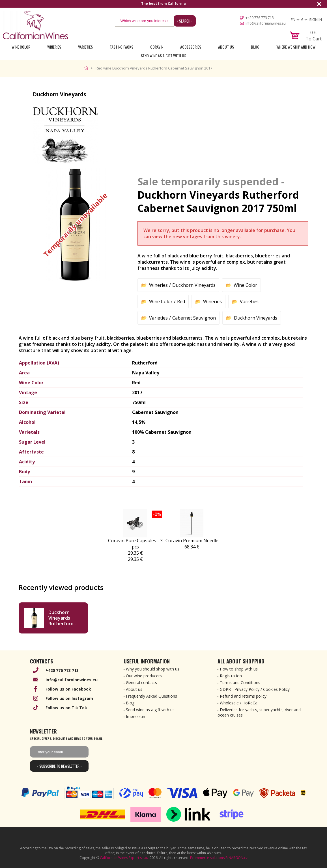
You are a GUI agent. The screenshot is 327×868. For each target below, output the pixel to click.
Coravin (157, 47)
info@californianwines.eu (266, 23)
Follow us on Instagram (69, 698)
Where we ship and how (296, 47)
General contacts (141, 683)
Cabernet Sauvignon (194, 318)
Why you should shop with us (153, 669)
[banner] (35, 25)
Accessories (191, 47)
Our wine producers (144, 676)
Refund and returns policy (243, 696)
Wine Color (21, 47)
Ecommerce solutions (207, 858)
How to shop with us (239, 669)
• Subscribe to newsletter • (59, 766)
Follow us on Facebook (68, 689)
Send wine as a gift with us (163, 56)
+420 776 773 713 (260, 18)
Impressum (136, 716)
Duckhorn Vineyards (194, 285)
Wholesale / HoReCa (239, 703)
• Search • (185, 21)
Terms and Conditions (240, 683)
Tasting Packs (121, 47)
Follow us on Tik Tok (66, 708)
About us (134, 689)
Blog (255, 47)
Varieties (85, 47)
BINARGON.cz (236, 858)
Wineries (54, 47)
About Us (226, 47)
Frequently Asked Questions (151, 696)
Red (181, 301)
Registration (231, 676)
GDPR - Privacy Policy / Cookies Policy (255, 689)
